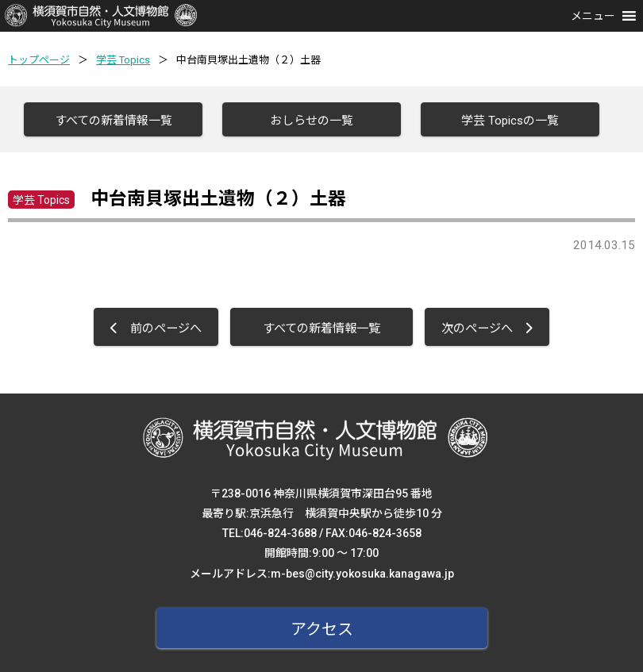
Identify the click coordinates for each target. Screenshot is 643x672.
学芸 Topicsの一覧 (510, 121)
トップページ (39, 60)
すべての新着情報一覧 (114, 121)
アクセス (322, 629)
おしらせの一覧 (312, 121)
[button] (593, 16)
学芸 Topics (123, 60)
